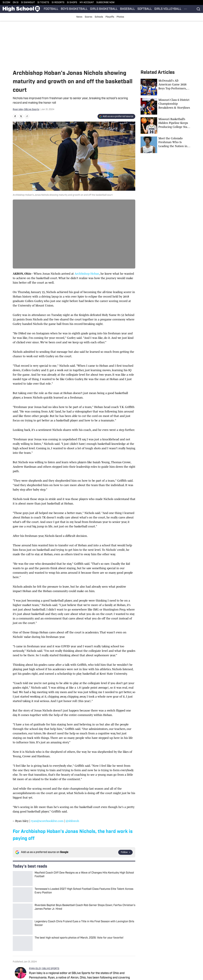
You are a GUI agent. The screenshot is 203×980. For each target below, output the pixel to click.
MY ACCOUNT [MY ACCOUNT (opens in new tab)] (87, 3)
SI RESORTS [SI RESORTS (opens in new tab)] (58, 3)
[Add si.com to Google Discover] (116, 116)
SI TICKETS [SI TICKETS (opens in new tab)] (43, 3)
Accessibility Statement (70, 952)
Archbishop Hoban (87, 274)
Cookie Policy (34, 952)
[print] (33, 913)
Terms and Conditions (165, 952)
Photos (120, 17)
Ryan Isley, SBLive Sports (26, 110)
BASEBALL (127, 9)
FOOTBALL (51, 9)
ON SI (16, 3)
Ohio (25, 930)
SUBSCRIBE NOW (105, 3)
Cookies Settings (36, 958)
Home (16, 930)
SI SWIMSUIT (28, 3)
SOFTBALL (145, 9)
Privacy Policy (133, 952)
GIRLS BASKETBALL (104, 9)
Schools (99, 17)
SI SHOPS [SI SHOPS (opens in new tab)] (72, 3)
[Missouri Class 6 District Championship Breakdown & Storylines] (165, 106)
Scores (89, 17)
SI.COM (6, 3)
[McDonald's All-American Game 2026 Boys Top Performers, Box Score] (165, 87)
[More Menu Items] (186, 9)
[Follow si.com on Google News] (125, 852)
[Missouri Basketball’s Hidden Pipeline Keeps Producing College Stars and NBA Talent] (165, 126)
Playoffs (110, 17)
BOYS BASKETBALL (74, 9)
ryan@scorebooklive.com (47, 821)
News (79, 17)
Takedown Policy (104, 952)
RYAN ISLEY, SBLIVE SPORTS (44, 887)
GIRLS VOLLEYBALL (168, 9)
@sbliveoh (72, 821)
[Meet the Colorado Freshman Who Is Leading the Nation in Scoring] (165, 145)
